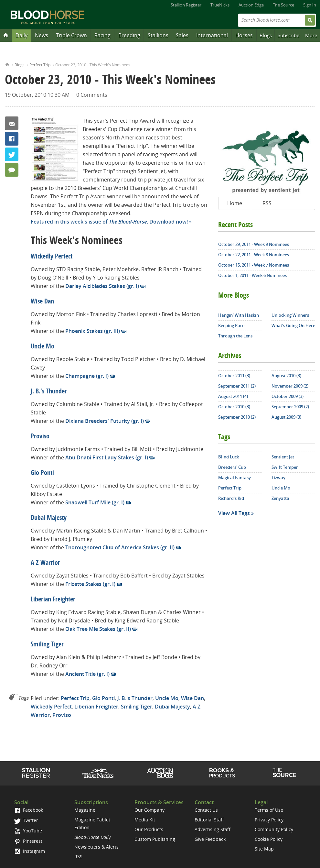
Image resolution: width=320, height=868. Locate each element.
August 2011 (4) (233, 396)
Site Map (264, 849)
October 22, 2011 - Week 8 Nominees (254, 255)
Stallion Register (186, 5)
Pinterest (28, 841)
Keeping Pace (231, 325)
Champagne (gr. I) (87, 376)
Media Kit (145, 820)
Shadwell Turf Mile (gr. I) (95, 502)
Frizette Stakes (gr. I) (90, 584)
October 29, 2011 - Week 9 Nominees (254, 244)
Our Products (149, 829)
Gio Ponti (42, 473)
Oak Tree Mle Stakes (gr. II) (98, 629)
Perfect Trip (40, 65)
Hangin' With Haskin (239, 315)
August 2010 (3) (286, 376)
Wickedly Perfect (52, 257)
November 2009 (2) (290, 386)
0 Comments (92, 95)
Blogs (266, 35)
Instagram (30, 851)
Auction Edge (251, 5)
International (212, 35)
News (42, 35)
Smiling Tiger (47, 645)
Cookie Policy (269, 839)
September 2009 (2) (290, 407)
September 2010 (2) (237, 417)
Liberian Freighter (53, 600)
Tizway (278, 478)
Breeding (129, 35)
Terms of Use (269, 810)
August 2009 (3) (286, 417)
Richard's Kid (231, 498)
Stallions (158, 35)
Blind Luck (229, 457)
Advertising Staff (213, 829)
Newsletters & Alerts (96, 847)
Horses (244, 35)
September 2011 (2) (237, 386)
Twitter (12, 154)
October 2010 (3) (234, 407)
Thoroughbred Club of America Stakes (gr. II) (120, 547)
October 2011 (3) (234, 376)
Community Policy (274, 829)
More (311, 35)
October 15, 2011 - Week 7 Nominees (254, 265)
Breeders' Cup (232, 467)
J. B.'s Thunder (49, 392)
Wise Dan (42, 302)
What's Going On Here (293, 325)
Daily (21, 35)
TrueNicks (220, 5)
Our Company (149, 810)
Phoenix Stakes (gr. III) (93, 331)
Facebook (12, 139)
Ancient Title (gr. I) (87, 674)
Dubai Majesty (49, 518)
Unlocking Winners (290, 315)
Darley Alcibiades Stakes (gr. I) (102, 286)
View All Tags (234, 513)
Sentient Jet (283, 457)
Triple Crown (71, 35)
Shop (222, 773)
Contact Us (206, 810)
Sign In (310, 5)
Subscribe (288, 35)
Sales (182, 35)
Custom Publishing (155, 839)
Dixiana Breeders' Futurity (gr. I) (105, 421)
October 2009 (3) (288, 396)
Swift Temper (285, 467)
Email (12, 123)
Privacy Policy (269, 820)
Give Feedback (210, 839)
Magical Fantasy (235, 478)
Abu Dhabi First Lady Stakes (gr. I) (107, 457)
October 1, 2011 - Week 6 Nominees (252, 275)
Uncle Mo (43, 347)
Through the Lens (235, 336)
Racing (102, 35)
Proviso (40, 437)
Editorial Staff (209, 820)
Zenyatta (280, 498)
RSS (267, 203)
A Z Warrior (45, 563)
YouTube (28, 831)
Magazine (85, 810)
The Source (283, 5)
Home (7, 64)
